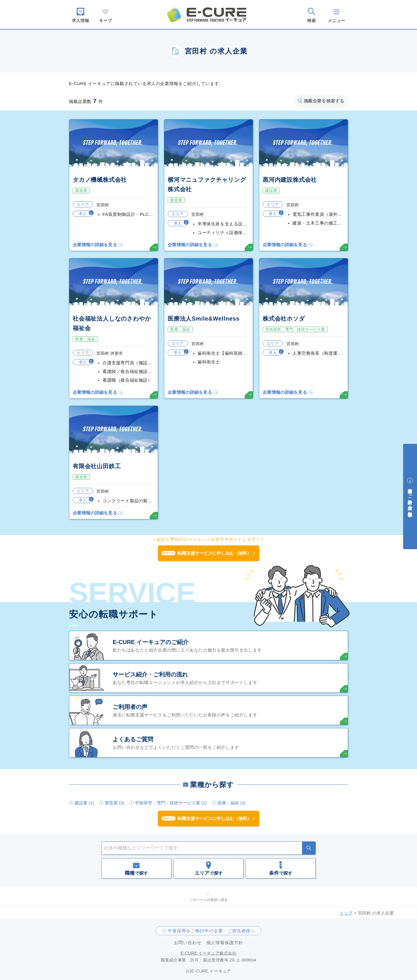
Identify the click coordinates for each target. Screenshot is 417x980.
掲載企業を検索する (321, 101)
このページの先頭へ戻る (209, 900)
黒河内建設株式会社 (290, 180)
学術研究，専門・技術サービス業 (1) (171, 803)
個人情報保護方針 (225, 943)
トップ (346, 913)
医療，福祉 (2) (232, 803)
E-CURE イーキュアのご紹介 (151, 642)
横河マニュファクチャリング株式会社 (207, 184)
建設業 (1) (84, 803)
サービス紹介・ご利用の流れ (150, 674)
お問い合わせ (188, 943)
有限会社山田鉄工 (97, 466)
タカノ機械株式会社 (100, 180)
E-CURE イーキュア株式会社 (209, 953)
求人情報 (81, 20)
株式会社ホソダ (284, 319)
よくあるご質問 (133, 739)
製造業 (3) (115, 803)
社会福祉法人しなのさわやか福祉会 (112, 323)
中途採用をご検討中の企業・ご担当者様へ (211, 931)
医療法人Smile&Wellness (204, 319)
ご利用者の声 (130, 707)
